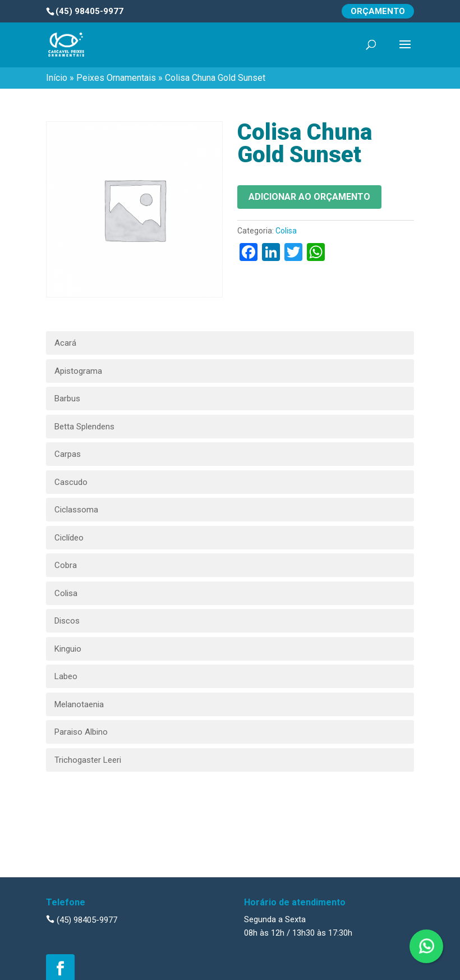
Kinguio (68, 649)
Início (57, 78)
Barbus (67, 399)
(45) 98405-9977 (82, 920)
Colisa (286, 231)
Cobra (66, 565)
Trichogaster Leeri (88, 760)
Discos (67, 621)
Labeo (66, 676)
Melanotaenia (79, 704)
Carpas (68, 454)
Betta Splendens (84, 427)
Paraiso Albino (81, 732)
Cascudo (71, 482)
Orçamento (378, 11)
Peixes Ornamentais (116, 78)
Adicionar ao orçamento (309, 197)
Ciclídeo (69, 538)
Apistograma (78, 371)
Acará (65, 343)
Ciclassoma (76, 510)
